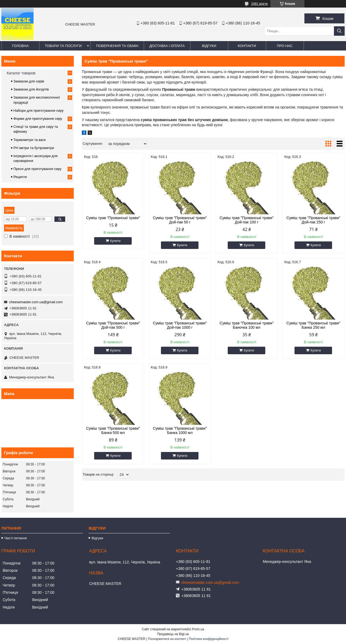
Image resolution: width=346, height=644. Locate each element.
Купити (115, 241)
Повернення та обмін (117, 46)
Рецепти (20, 177)
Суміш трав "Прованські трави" (113, 218)
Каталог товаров (21, 73)
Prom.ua (198, 629)
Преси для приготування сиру (37, 169)
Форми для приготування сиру (38, 119)
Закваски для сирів (29, 81)
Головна (20, 46)
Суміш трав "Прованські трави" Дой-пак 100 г (247, 220)
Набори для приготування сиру (38, 111)
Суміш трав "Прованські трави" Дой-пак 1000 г (180, 325)
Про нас (285, 46)
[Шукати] (339, 31)
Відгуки (209, 46)
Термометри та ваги (30, 140)
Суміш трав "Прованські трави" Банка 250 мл (313, 325)
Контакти (247, 46)
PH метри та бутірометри (34, 148)
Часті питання (16, 538)
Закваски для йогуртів (31, 89)
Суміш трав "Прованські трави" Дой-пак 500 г (113, 325)
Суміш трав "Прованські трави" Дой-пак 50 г (180, 220)
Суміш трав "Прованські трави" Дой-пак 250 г (313, 220)
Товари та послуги (63, 46)
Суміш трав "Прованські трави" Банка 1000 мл (180, 430)
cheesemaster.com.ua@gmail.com (36, 302)
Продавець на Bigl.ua (173, 634)
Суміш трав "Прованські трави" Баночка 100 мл (247, 325)
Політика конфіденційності (209, 639)
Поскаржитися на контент (167, 639)
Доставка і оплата (167, 46)
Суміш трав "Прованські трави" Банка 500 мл (113, 430)
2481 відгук (259, 4)
